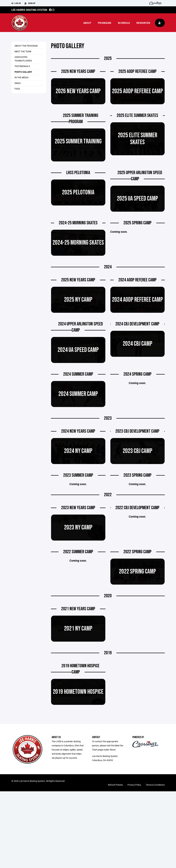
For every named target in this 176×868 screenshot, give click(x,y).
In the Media (22, 77)
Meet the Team (23, 51)
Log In (16, 3)
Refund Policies (115, 785)
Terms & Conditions (155, 785)
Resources (143, 23)
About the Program (26, 46)
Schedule (124, 23)
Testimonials (22, 66)
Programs (105, 23)
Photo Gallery (23, 72)
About (87, 23)
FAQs (17, 89)
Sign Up (30, 3)
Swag (18, 83)
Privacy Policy (134, 785)
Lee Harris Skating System (29, 10)
